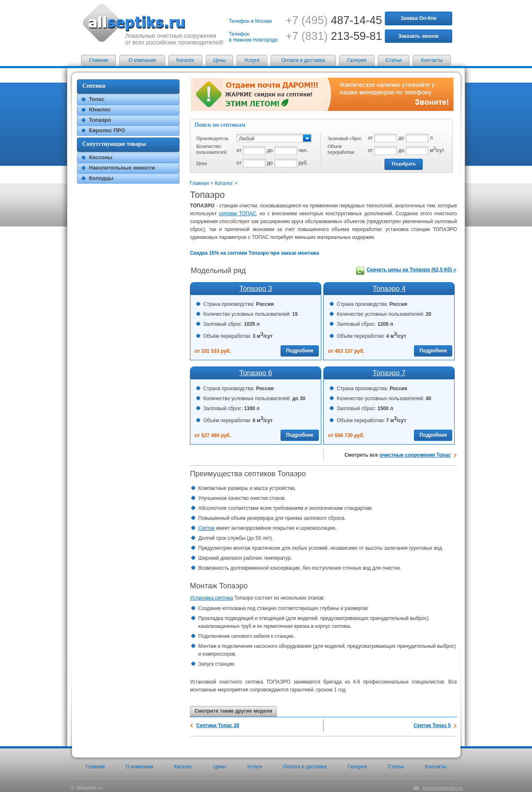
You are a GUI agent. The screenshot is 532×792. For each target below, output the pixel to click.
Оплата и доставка (303, 60)
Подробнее (300, 351)
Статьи (393, 60)
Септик (206, 528)
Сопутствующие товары (114, 144)
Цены (220, 60)
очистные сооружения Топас (415, 455)
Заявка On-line (419, 18)
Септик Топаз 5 (432, 726)
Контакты (432, 60)
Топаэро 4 (389, 289)
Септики (94, 86)
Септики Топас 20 (218, 726)
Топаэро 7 (389, 373)
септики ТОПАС (238, 214)
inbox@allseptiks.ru (442, 788)
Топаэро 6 (256, 373)
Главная (99, 60)
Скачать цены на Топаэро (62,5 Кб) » (411, 270)
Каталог (185, 60)
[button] (274, 138)
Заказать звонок (418, 36)
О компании (142, 60)
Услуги (252, 60)
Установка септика (212, 598)
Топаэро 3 (256, 289)
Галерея (357, 60)
